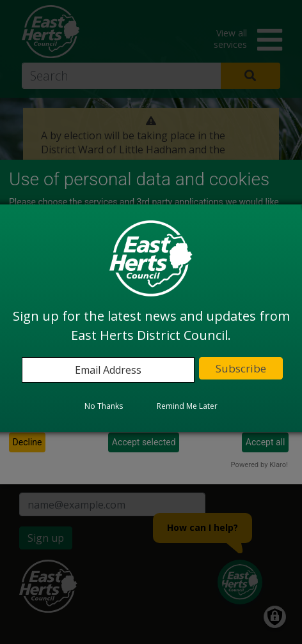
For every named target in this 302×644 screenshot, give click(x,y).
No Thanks (104, 406)
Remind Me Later (187, 406)
